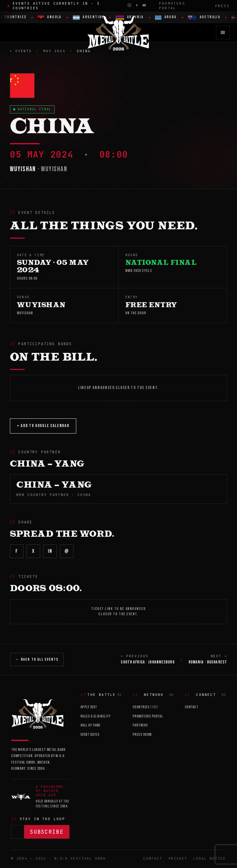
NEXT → (208, 660)
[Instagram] (129, 5)
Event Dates (90, 735)
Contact (192, 707)
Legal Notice (210, 858)
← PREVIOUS (148, 660)
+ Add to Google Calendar (43, 426)
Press (222, 6)
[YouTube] (144, 5)
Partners (140, 725)
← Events (21, 51)
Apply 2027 (89, 707)
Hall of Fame (91, 725)
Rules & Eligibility (96, 716)
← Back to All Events (37, 659)
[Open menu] (223, 32)
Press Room (142, 735)
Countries (146, 707)
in (50, 551)
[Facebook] (137, 5)
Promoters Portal (172, 6)
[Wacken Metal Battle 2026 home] (118, 32)
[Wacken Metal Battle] (40, 713)
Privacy (178, 858)
